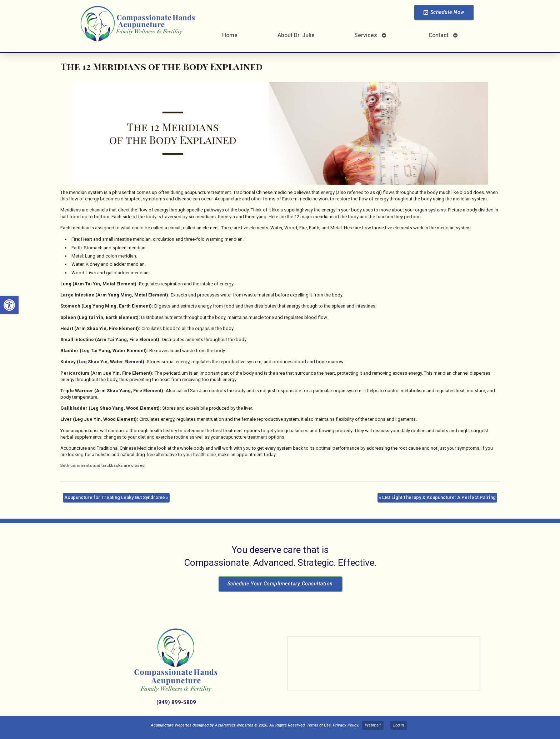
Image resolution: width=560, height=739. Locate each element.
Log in (399, 725)
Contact (439, 35)
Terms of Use (319, 725)
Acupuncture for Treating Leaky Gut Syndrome (116, 497)
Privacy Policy (346, 725)
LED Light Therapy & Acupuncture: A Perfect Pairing (437, 497)
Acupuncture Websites (171, 725)
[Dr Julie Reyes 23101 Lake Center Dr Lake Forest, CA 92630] (384, 664)
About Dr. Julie (296, 35)
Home (230, 35)
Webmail (373, 725)
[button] (9, 305)
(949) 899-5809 (176, 702)
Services (366, 35)
